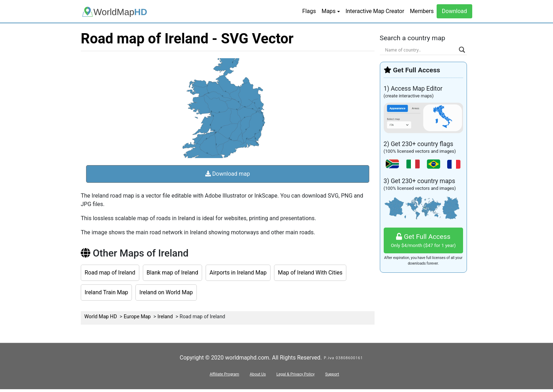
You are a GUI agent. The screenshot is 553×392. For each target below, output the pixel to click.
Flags (309, 11)
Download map (228, 174)
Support (332, 374)
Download (454, 11)
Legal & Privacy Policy (296, 374)
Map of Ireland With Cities (310, 273)
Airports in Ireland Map (238, 273)
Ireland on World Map (166, 292)
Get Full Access (424, 241)
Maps (329, 11)
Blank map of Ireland (172, 273)
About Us (258, 374)
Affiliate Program (224, 374)
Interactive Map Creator (375, 11)
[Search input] (420, 50)
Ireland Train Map (106, 292)
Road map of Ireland (110, 273)
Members (422, 11)
